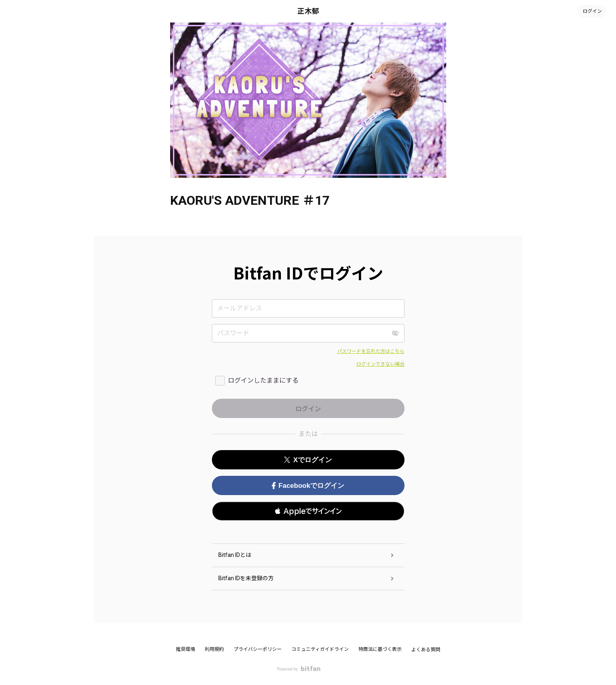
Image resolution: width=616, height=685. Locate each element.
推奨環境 (185, 649)
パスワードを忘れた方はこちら (371, 351)
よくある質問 (426, 650)
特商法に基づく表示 (380, 649)
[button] (308, 511)
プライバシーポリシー (258, 649)
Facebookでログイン (308, 486)
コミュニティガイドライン (320, 649)
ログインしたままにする (263, 380)
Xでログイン (308, 460)
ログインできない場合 (380, 364)
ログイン (592, 11)
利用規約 (214, 649)
